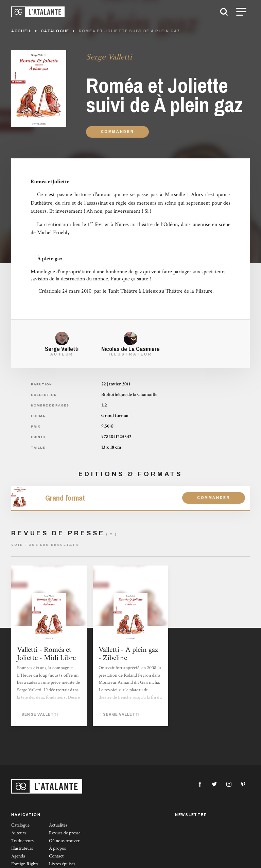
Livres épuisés (62, 864)
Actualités (58, 825)
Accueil (21, 31)
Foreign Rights (25, 864)
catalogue (55, 31)
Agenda (18, 856)
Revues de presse (65, 833)
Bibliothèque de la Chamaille (129, 395)
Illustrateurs (22, 848)
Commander (118, 132)
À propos (57, 848)
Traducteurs (22, 841)
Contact (56, 856)
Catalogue (20, 825)
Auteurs (19, 833)
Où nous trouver (64, 841)
